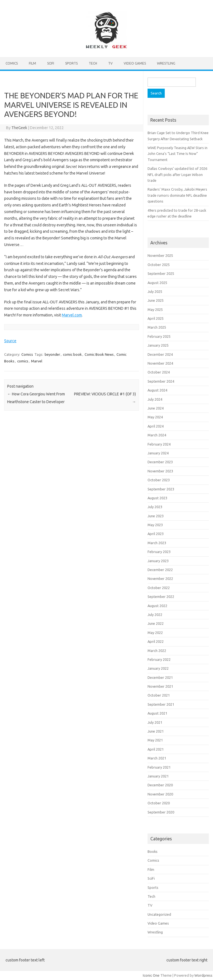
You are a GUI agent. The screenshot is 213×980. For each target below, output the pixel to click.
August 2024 (157, 390)
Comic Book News (99, 354)
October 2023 (159, 480)
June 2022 (156, 623)
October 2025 (159, 265)
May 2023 (155, 525)
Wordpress (203, 975)
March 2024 (157, 435)
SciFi (51, 63)
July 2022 (155, 615)
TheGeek (19, 128)
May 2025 (155, 309)
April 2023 (156, 534)
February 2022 (159, 659)
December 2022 (160, 570)
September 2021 (161, 704)
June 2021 (156, 731)
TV (110, 63)
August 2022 (157, 606)
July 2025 (155, 291)
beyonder (52, 354)
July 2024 (155, 399)
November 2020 (160, 794)
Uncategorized (159, 914)
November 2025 (160, 255)
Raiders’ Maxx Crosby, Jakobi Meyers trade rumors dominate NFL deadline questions (177, 195)
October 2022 (159, 588)
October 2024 (159, 372)
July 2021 (155, 722)
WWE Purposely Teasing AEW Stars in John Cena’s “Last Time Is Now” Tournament (177, 154)
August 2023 (157, 498)
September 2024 (161, 381)
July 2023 (155, 507)
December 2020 (160, 785)
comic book (72, 354)
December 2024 (160, 354)
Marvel (37, 361)
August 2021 (157, 713)
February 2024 (159, 444)
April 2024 (156, 426)
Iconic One (151, 975)
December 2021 (160, 677)
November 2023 (160, 471)
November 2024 (160, 363)
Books (153, 851)
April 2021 (156, 749)
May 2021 (155, 740)
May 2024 (155, 417)
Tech (93, 63)
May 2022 (155, 633)
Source (10, 341)
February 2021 (159, 767)
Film (32, 63)
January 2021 (158, 776)
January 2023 (158, 561)
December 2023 (160, 462)
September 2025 (161, 273)
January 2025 (158, 345)
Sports (71, 63)
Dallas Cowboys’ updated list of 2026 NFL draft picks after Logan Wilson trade (177, 174)
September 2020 (161, 812)
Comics (12, 63)
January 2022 (158, 668)
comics (23, 361)
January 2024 (158, 453)
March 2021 (157, 758)
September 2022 (161, 597)
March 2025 (157, 327)
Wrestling (166, 63)
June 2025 (156, 300)
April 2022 (156, 641)
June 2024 (156, 408)
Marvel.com (72, 315)
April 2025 (156, 318)
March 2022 (157, 651)
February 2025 (159, 336)
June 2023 (156, 516)
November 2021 (160, 686)
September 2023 (161, 489)
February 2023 (159, 552)
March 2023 (157, 543)
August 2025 (157, 283)
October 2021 (159, 695)
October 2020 (159, 803)
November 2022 (160, 579)
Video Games (135, 63)
